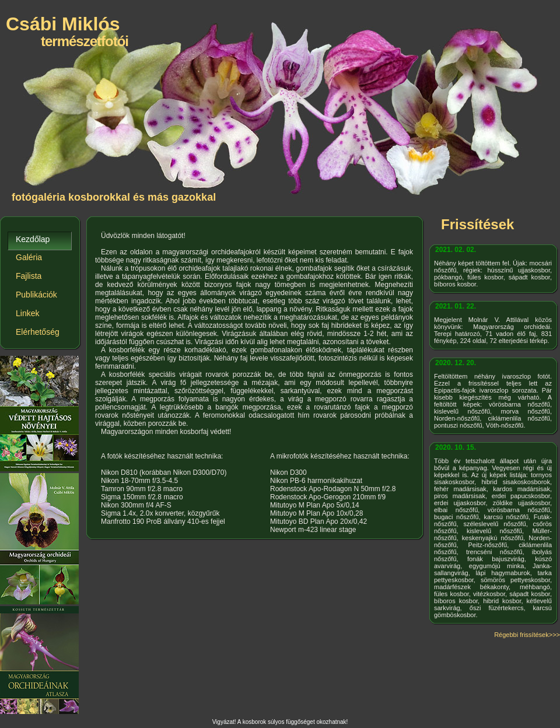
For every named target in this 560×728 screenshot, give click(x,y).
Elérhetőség (38, 332)
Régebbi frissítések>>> (527, 635)
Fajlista (29, 276)
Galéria (29, 257)
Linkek (27, 313)
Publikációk (36, 295)
